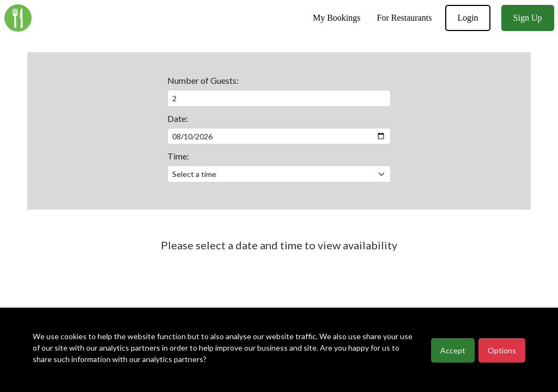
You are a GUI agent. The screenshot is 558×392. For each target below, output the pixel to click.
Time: (178, 156)
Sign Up (528, 18)
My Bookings (337, 18)
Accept (453, 350)
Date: (178, 118)
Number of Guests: (203, 80)
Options (502, 350)
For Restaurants (405, 18)
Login (468, 18)
